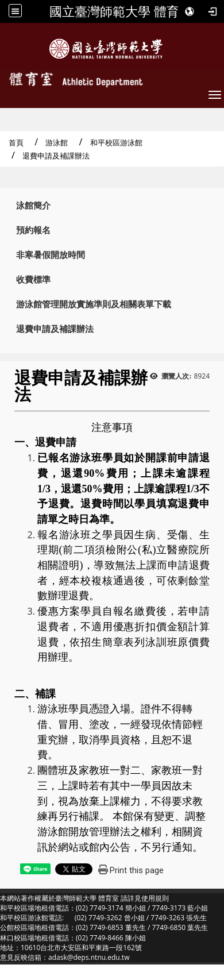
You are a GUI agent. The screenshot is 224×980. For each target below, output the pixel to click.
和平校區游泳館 (116, 142)
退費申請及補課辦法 (55, 329)
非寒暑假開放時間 (51, 255)
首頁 (16, 142)
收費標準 (33, 279)
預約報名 (33, 230)
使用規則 (155, 898)
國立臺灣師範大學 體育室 (121, 11)
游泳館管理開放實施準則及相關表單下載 (94, 304)
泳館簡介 (33, 205)
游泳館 (57, 142)
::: (4, 203)
